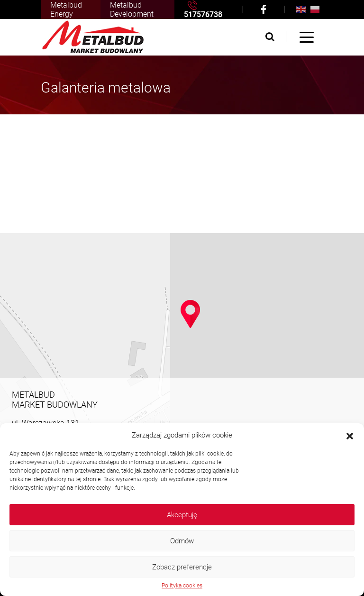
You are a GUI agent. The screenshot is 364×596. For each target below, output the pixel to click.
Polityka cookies (182, 586)
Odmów (182, 541)
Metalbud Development (132, 9)
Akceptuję (182, 515)
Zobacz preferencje (182, 567)
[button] (350, 435)
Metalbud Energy (66, 9)
